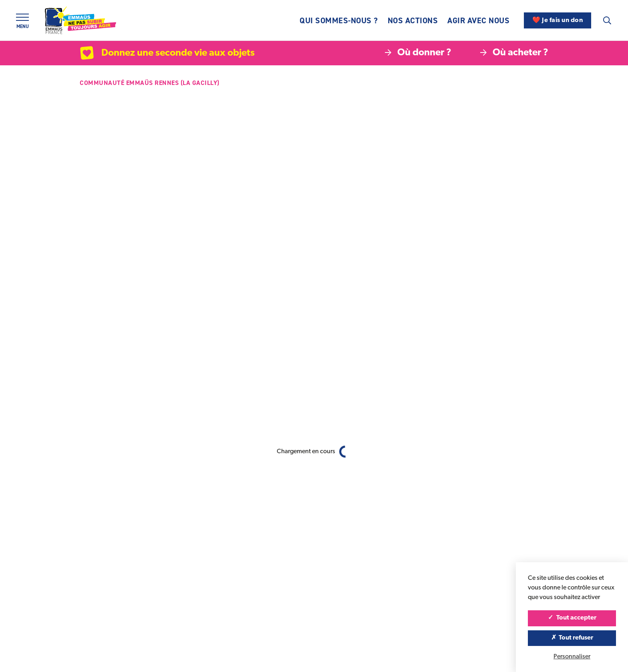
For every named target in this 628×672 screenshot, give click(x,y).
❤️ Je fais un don (558, 20)
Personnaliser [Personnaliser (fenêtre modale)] (572, 657)
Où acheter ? (514, 53)
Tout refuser (572, 638)
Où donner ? (418, 53)
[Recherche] (607, 20)
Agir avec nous (478, 20)
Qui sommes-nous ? (339, 20)
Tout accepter (572, 618)
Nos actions (413, 20)
